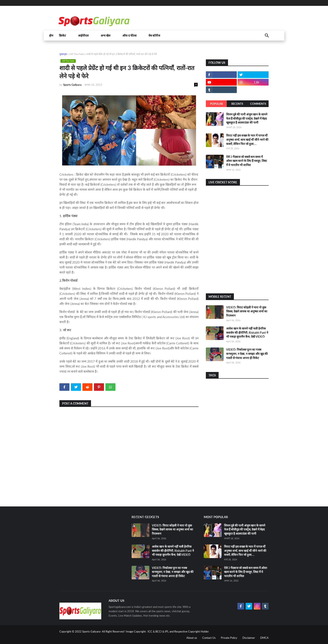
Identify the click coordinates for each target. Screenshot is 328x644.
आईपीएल (83, 36)
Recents (237, 104)
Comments (258, 104)
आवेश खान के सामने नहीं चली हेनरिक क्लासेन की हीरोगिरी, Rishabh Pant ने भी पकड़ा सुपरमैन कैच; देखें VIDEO (247, 332)
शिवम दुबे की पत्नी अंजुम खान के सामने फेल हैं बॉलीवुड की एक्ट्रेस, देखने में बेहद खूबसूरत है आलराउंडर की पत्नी (247, 118)
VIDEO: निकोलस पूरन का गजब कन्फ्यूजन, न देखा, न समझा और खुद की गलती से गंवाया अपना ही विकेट (247, 354)
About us (192, 638)
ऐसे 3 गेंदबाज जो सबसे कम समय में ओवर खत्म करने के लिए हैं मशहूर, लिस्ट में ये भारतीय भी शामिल (247, 161)
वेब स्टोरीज (154, 36)
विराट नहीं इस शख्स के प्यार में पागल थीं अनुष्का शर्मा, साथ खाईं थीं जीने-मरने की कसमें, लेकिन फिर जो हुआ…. (247, 139)
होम (51, 36)
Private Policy (229, 638)
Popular (216, 104)
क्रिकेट (62, 36)
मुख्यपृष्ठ (63, 54)
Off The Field (77, 54)
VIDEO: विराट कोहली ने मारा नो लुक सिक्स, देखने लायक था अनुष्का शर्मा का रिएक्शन (247, 311)
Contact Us (209, 638)
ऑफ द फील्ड (129, 36)
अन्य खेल (105, 36)
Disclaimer (249, 638)
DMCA (264, 638)
